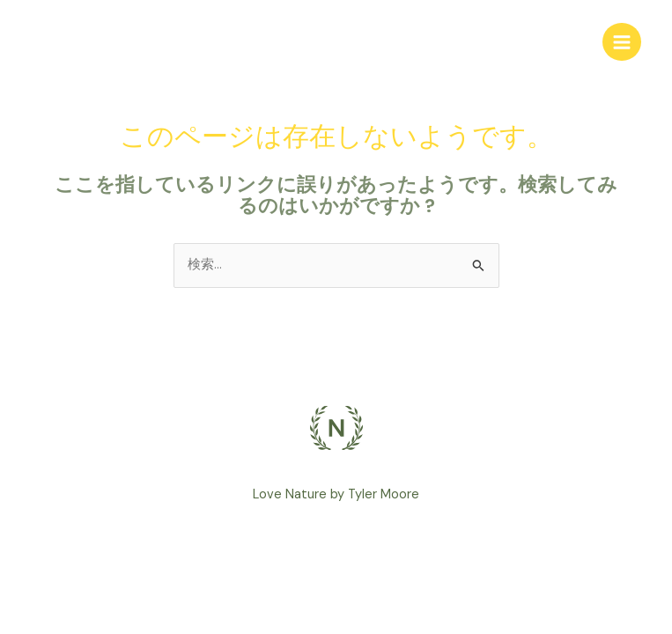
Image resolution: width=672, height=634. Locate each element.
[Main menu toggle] (622, 42)
